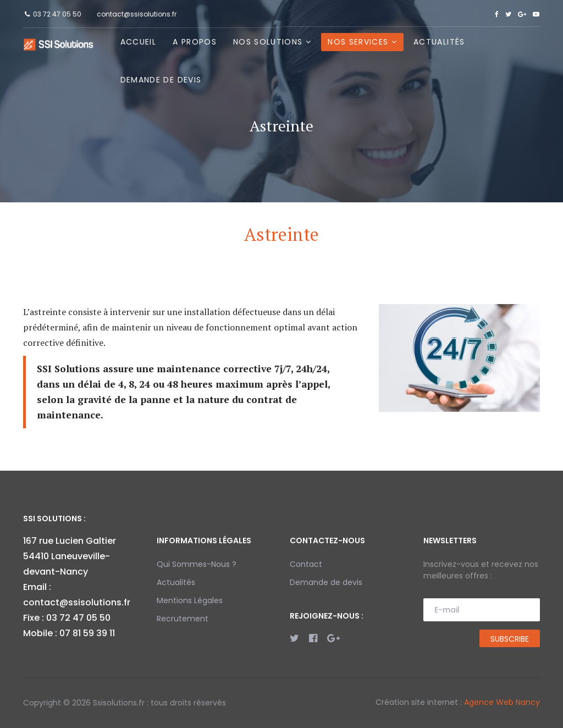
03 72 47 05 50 (57, 14)
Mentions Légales (190, 600)
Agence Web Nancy (502, 702)
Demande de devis (161, 80)
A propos (195, 42)
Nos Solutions (268, 42)
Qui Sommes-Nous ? (197, 564)
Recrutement (183, 619)
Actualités (439, 42)
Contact (306, 564)
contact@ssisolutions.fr (137, 14)
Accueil (138, 42)
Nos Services (358, 42)
